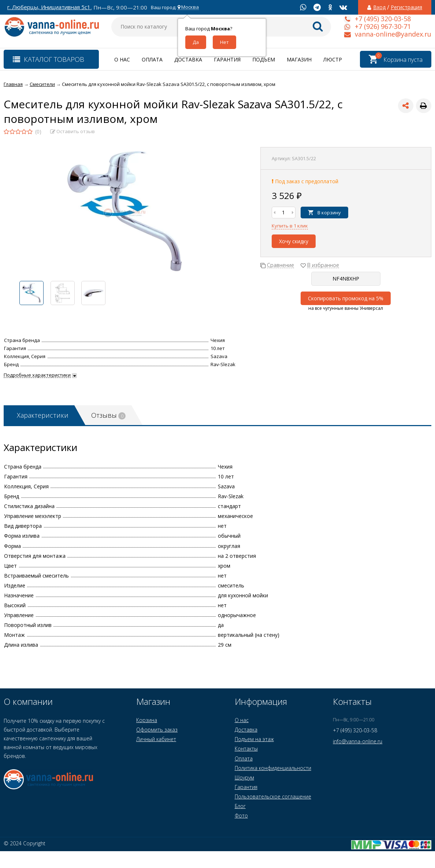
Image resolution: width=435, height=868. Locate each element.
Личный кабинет (156, 739)
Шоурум (244, 777)
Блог (240, 806)
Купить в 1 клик (290, 226)
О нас (122, 59)
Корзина (147, 720)
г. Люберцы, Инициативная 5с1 (49, 7)
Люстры (335, 59)
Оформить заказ (157, 730)
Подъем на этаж (254, 739)
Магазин (299, 59)
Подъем (264, 59)
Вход (379, 7)
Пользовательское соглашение (273, 796)
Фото (241, 816)
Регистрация (406, 7)
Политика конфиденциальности (273, 768)
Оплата (152, 59)
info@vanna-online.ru (358, 741)
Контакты (246, 749)
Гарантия (227, 59)
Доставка (188, 59)
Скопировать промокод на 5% (346, 298)
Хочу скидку (294, 241)
